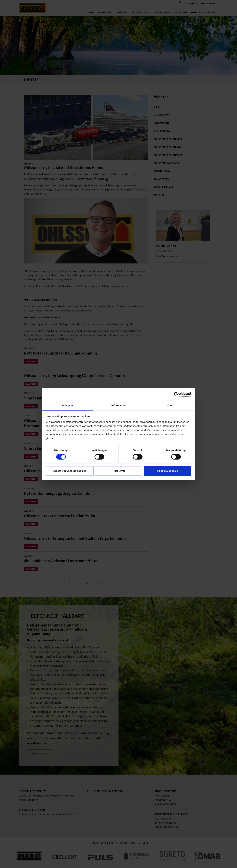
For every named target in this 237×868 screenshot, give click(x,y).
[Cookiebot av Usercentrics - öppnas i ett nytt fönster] (176, 395)
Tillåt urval (119, 471)
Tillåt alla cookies (168, 471)
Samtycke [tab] (68, 405)
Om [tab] (169, 405)
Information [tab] (118, 405)
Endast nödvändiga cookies (69, 471)
